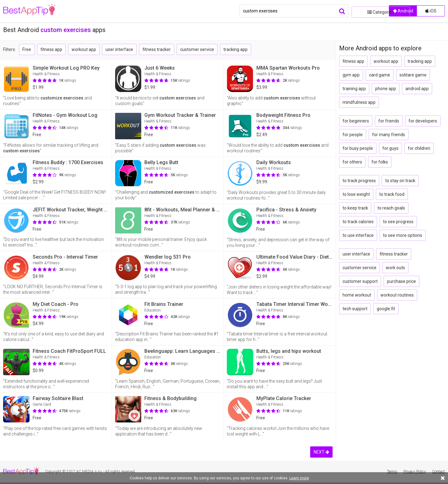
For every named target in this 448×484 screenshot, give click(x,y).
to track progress (359, 181)
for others (352, 162)
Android (403, 11)
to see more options (403, 235)
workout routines (397, 295)
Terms (392, 472)
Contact (439, 472)
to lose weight (356, 194)
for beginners (356, 121)
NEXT (321, 452)
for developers (423, 121)
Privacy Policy (415, 472)
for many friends (389, 135)
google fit (386, 309)
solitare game (413, 75)
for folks (380, 162)
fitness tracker (157, 49)
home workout (357, 295)
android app (417, 89)
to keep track (355, 208)
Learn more (299, 478)
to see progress (398, 222)
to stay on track (400, 181)
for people (353, 135)
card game (380, 75)
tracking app (236, 49)
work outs (395, 268)
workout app (84, 49)
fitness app (51, 49)
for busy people (358, 148)
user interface (119, 49)
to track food (392, 194)
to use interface (358, 235)
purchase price (401, 281)
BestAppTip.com (35, 11)
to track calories (358, 222)
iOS (431, 11)
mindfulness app (359, 102)
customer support (360, 281)
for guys (390, 148)
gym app (351, 75)
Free (27, 49)
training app (354, 89)
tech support (355, 309)
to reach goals (391, 208)
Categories (369, 11)
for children (419, 148)
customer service (197, 49)
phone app (386, 89)
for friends (389, 121)
